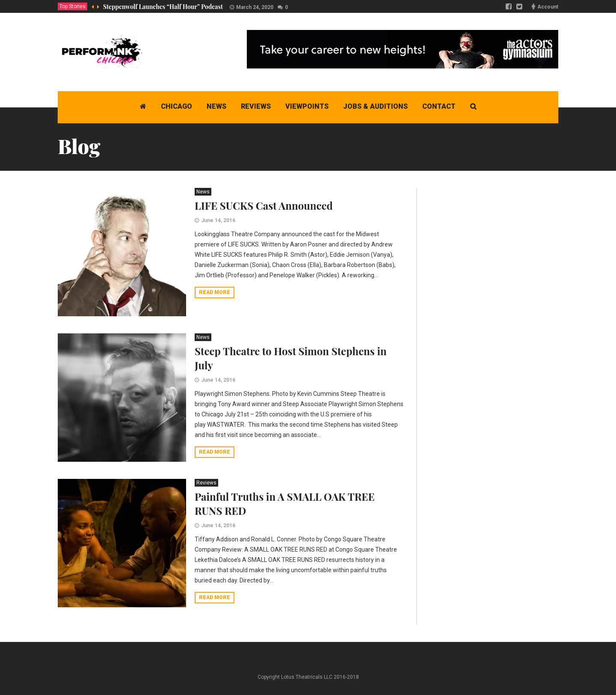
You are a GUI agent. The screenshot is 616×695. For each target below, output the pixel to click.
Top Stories (73, 6)
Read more (215, 292)
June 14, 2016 (218, 220)
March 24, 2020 (255, 7)
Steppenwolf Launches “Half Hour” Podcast (163, 7)
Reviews (206, 483)
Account (548, 7)
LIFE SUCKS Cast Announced (264, 205)
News (203, 192)
